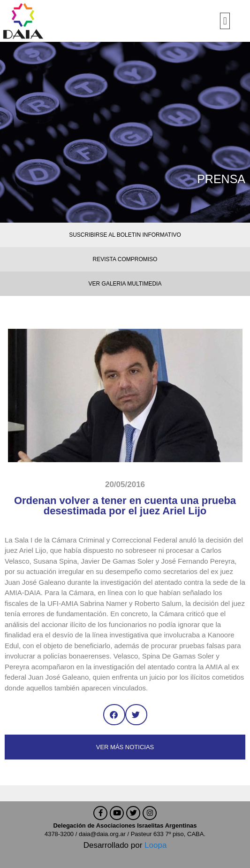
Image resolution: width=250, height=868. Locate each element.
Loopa (155, 845)
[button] (225, 21)
